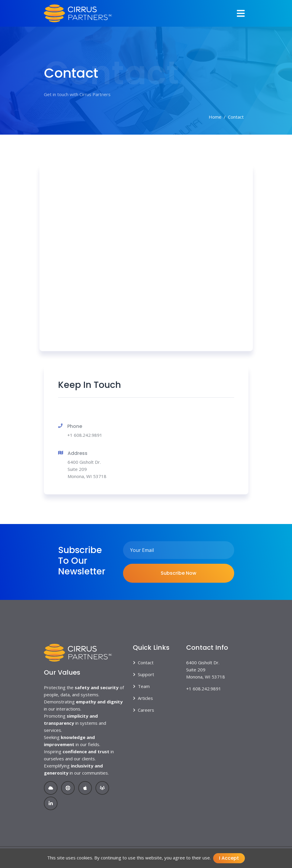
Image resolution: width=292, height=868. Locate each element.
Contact (146, 662)
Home (215, 117)
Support (146, 674)
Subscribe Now (178, 573)
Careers (146, 710)
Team (144, 686)
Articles (145, 698)
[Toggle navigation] (241, 13)
